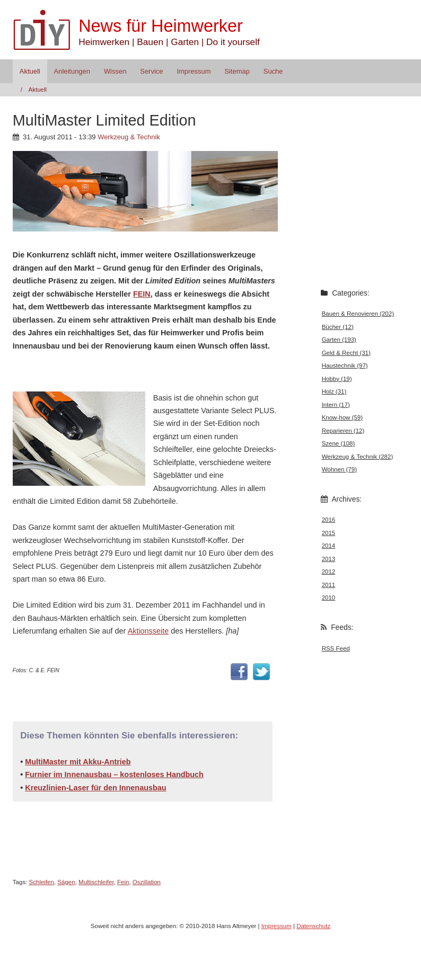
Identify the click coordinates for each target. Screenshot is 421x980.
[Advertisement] (137, 371)
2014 (329, 546)
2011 (329, 585)
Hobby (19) (337, 379)
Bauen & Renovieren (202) (358, 314)
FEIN (142, 294)
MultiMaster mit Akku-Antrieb (78, 762)
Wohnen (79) (339, 469)
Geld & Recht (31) (346, 353)
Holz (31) (334, 391)
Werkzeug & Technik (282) (358, 457)
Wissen (115, 71)
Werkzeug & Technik (129, 137)
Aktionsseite (148, 631)
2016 (329, 520)
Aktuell (30, 71)
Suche (273, 71)
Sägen (66, 882)
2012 (329, 572)
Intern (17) (336, 405)
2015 (329, 533)
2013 (329, 559)
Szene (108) (339, 443)
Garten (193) (339, 340)
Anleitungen (72, 71)
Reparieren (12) (343, 431)
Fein (123, 882)
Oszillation (147, 882)
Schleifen (42, 882)
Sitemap (237, 71)
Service (151, 71)
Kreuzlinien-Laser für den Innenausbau (95, 788)
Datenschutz (313, 926)
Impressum (194, 71)
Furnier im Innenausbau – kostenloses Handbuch (114, 774)
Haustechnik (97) (345, 366)
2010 (329, 598)
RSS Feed (336, 648)
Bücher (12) (338, 327)
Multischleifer (96, 882)
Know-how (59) (342, 417)
